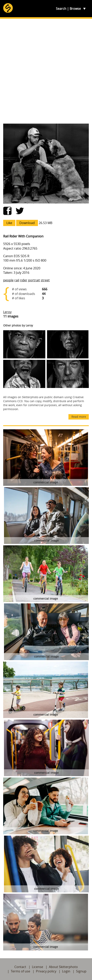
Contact (20, 967)
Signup (81, 971)
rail (17, 280)
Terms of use (20, 971)
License (38, 967)
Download (27, 223)
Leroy (7, 312)
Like (9, 223)
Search (61, 9)
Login (66, 971)
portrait (34, 280)
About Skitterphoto (63, 967)
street (45, 280)
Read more (79, 417)
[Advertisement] (46, 71)
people (8, 280)
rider (24, 280)
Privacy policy (46, 971)
